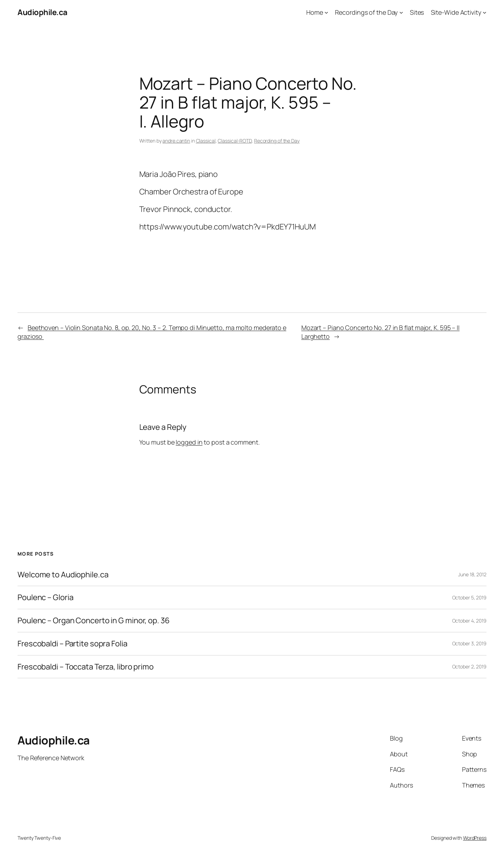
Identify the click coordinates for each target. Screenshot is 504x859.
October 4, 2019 (470, 621)
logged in (189, 442)
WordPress (475, 838)
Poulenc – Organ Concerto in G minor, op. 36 (94, 621)
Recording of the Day (277, 141)
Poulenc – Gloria (45, 597)
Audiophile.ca (43, 12)
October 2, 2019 (470, 666)
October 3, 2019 (470, 643)
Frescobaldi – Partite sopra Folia (72, 644)
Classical (206, 141)
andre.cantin (176, 141)
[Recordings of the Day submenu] (401, 12)
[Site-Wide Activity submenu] (485, 12)
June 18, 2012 (472, 574)
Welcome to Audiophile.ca (63, 575)
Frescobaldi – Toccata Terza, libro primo (86, 667)
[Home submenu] (326, 12)
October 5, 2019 (470, 597)
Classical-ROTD (235, 141)
